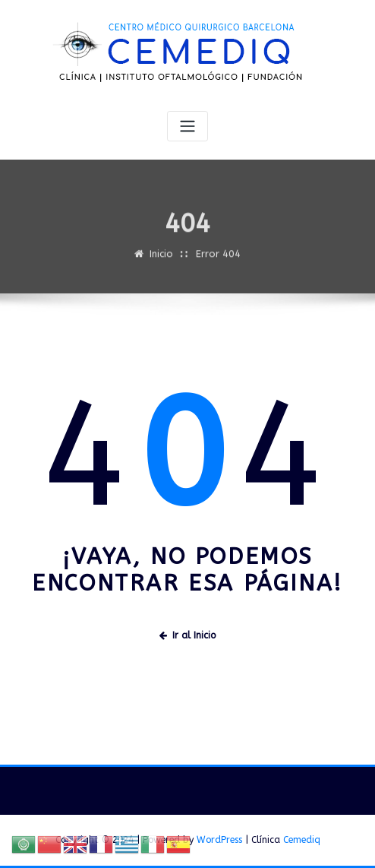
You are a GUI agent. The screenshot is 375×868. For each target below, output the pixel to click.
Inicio (161, 259)
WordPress (219, 840)
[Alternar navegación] (187, 127)
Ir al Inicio (187, 635)
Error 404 (218, 259)
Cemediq (302, 840)
